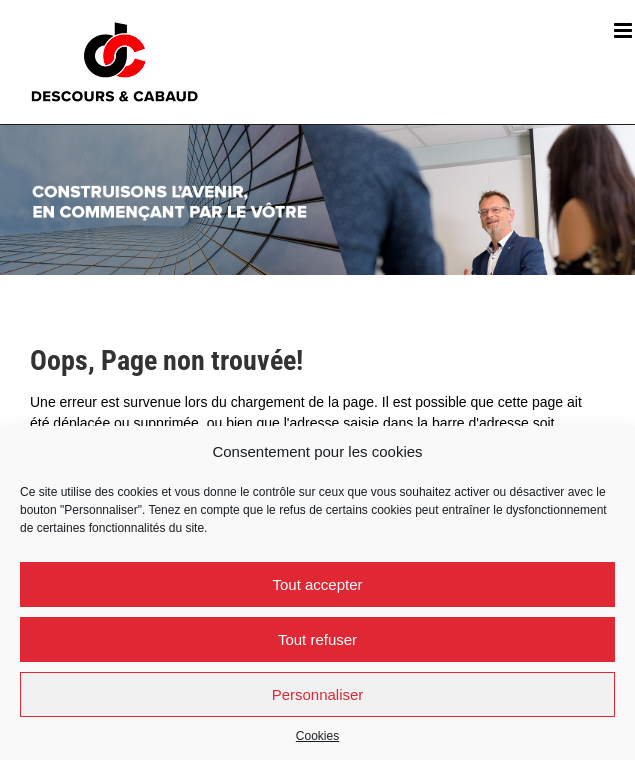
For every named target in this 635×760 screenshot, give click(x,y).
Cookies (317, 736)
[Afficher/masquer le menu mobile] (624, 30)
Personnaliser (318, 694)
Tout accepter (317, 584)
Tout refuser (317, 639)
